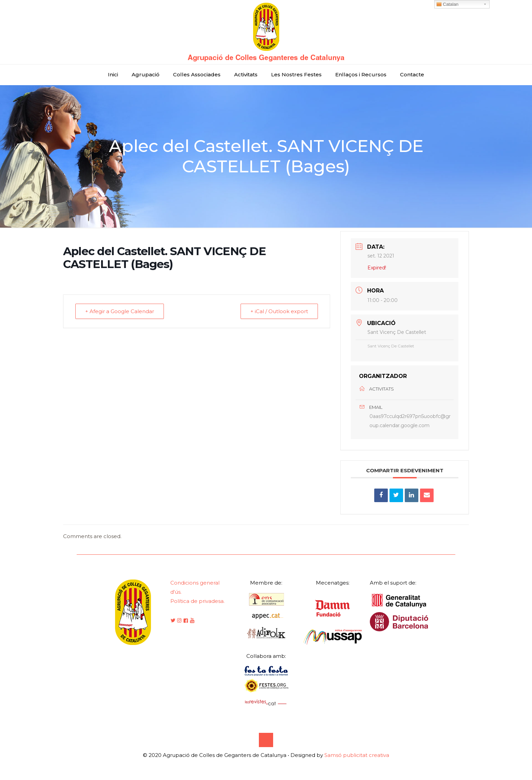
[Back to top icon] (266, 740)
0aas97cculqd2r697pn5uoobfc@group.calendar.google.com (410, 421)
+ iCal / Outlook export (279, 311)
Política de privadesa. (197, 601)
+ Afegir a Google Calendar (120, 311)
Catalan (448, 4)
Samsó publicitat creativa (357, 755)
